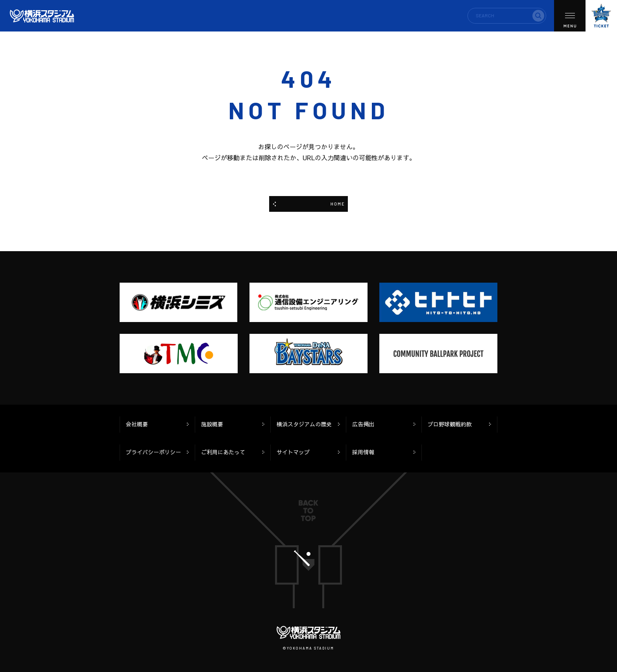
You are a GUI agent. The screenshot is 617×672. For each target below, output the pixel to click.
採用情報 (363, 452)
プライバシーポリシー (153, 452)
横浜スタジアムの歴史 (304, 424)
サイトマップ (293, 452)
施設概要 (212, 424)
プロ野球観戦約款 (450, 424)
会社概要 (137, 424)
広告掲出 (363, 424)
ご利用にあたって (223, 452)
